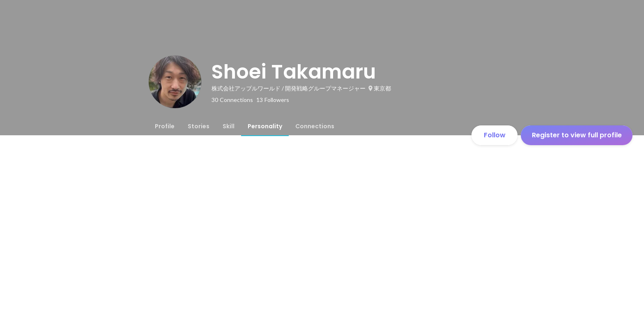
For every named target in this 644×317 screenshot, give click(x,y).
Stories (199, 126)
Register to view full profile (577, 135)
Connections (315, 126)
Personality (265, 126)
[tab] (165, 126)
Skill (229, 126)
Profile (165, 126)
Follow (495, 135)
